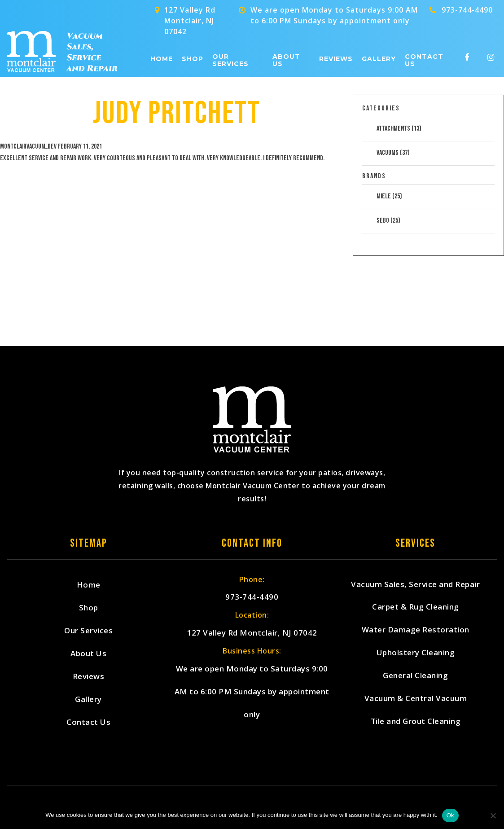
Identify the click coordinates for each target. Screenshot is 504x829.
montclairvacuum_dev (28, 147)
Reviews (336, 59)
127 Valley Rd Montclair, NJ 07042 (252, 633)
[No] (493, 816)
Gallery (379, 59)
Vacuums (393, 153)
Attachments (399, 129)
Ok (450, 815)
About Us (286, 61)
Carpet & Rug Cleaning (416, 607)
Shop (193, 59)
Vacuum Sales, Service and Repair (415, 585)
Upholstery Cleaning (416, 653)
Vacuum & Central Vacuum (416, 699)
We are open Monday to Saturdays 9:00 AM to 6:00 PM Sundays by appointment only (252, 692)
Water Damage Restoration (416, 630)
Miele (389, 196)
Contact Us (424, 61)
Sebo (388, 221)
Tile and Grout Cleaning (416, 722)
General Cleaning (415, 676)
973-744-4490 (467, 10)
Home (162, 59)
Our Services (230, 61)
